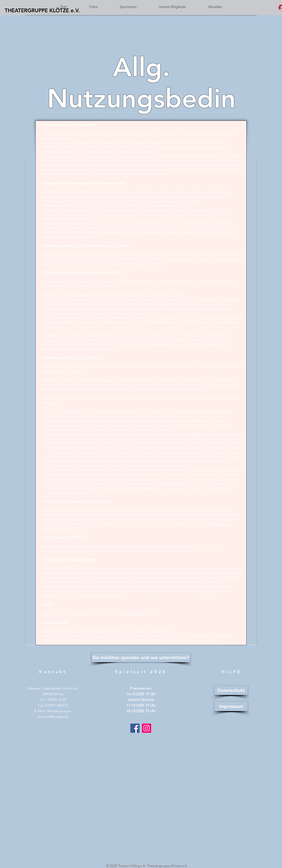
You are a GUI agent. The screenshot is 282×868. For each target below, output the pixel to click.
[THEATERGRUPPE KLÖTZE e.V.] (42, 11)
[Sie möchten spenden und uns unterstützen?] (141, 657)
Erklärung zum (220, 524)
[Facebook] (135, 728)
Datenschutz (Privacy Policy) (62, 528)
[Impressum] (231, 706)
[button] (172, 7)
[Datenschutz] (231, 690)
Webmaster (136, 613)
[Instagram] (147, 728)
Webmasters (200, 434)
